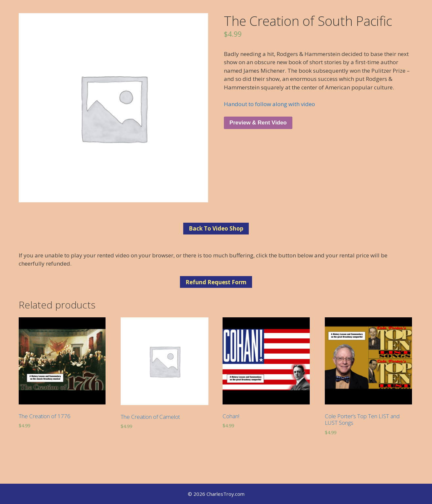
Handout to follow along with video (269, 104)
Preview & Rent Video (258, 123)
